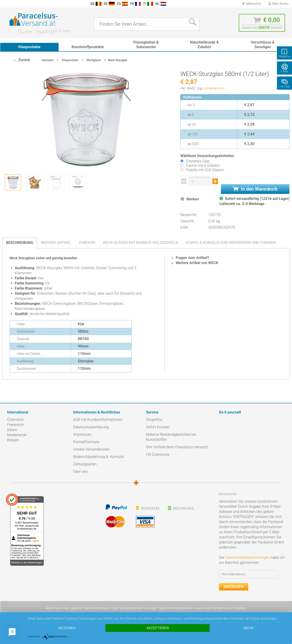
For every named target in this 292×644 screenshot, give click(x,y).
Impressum (82, 434)
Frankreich (16, 425)
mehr (248, 628)
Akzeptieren (157, 628)
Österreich (16, 420)
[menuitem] (9, 4)
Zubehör (87, 243)
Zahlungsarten (85, 464)
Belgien (13, 440)
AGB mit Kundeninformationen (98, 420)
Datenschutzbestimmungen (248, 557)
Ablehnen (67, 628)
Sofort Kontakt (158, 427)
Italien (12, 430)
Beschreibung (20, 243)
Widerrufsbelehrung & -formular (99, 457)
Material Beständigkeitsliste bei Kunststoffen (171, 437)
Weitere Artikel (56, 243)
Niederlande (17, 435)
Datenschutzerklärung (91, 427)
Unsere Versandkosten (91, 449)
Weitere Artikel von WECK (195, 263)
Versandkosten (214, 88)
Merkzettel (251, 4)
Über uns (80, 472)
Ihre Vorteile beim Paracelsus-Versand (177, 447)
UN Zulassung (158, 454)
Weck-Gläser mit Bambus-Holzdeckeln (140, 243)
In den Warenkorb (255, 189)
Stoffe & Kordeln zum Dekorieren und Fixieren (231, 243)
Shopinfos (154, 420)
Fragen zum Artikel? (190, 258)
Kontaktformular (86, 442)
